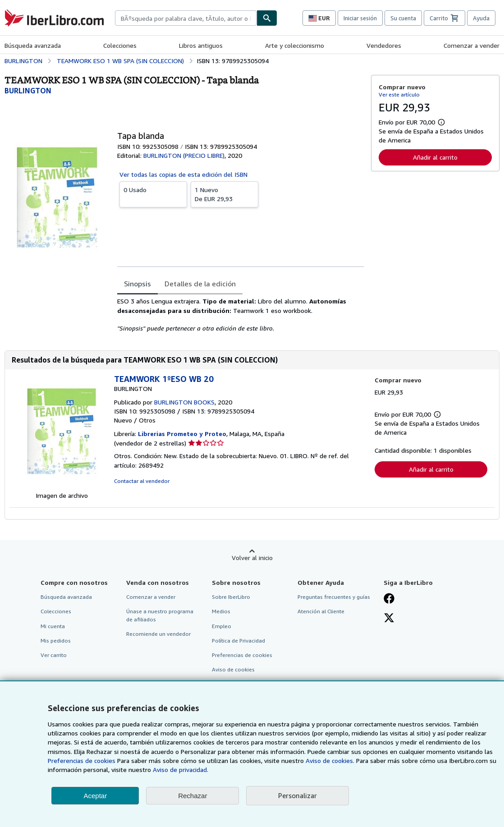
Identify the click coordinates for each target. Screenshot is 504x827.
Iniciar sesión (360, 18)
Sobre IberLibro (231, 597)
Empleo (222, 626)
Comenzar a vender (472, 45)
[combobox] (186, 18)
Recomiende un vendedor (158, 634)
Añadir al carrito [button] (435, 157)
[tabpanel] (241, 315)
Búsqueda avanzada (33, 45)
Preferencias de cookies (82, 760)
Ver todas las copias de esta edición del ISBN (183, 174)
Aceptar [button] (95, 796)
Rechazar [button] (192, 796)
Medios (221, 611)
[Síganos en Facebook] (389, 599)
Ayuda (481, 18)
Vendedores (384, 45)
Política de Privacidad (238, 641)
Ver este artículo (399, 94)
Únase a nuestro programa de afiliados (160, 615)
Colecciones (120, 45)
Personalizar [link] (298, 795)
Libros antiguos (201, 45)
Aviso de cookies (233, 669)
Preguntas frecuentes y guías (334, 597)
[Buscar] (267, 18)
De (225, 194)
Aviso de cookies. (330, 760)
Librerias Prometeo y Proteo (182, 434)
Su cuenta (403, 18)
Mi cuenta (53, 626)
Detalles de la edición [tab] (200, 284)
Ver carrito (54, 655)
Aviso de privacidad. (181, 770)
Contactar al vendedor (142, 481)
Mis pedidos (56, 641)
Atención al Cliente (321, 611)
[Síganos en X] (389, 619)
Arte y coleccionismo (295, 45)
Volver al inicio (252, 558)
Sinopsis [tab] (137, 284)
